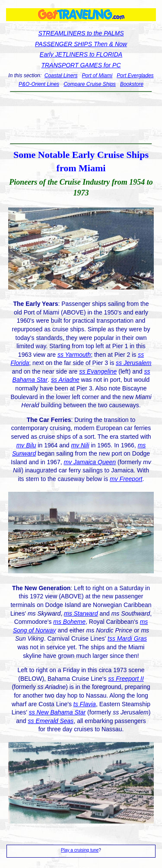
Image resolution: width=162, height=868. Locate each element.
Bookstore (132, 84)
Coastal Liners (61, 75)
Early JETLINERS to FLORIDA (81, 54)
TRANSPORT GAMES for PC (81, 65)
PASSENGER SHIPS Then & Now (81, 44)
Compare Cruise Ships (90, 84)
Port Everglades (135, 75)
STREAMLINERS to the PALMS (81, 33)
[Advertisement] (81, 118)
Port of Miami (97, 75)
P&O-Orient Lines (39, 84)
